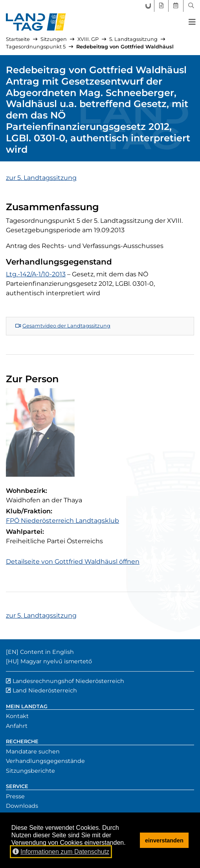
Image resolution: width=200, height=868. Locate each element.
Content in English (47, 652)
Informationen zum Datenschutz (61, 852)
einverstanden (164, 840)
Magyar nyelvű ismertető (56, 661)
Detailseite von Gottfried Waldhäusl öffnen (73, 562)
